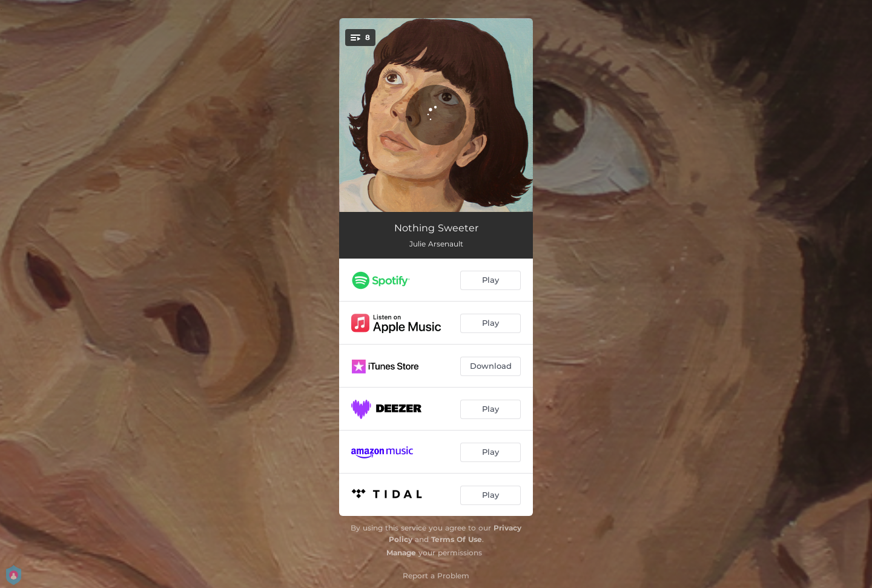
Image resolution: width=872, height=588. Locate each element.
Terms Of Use (457, 539)
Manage (401, 553)
